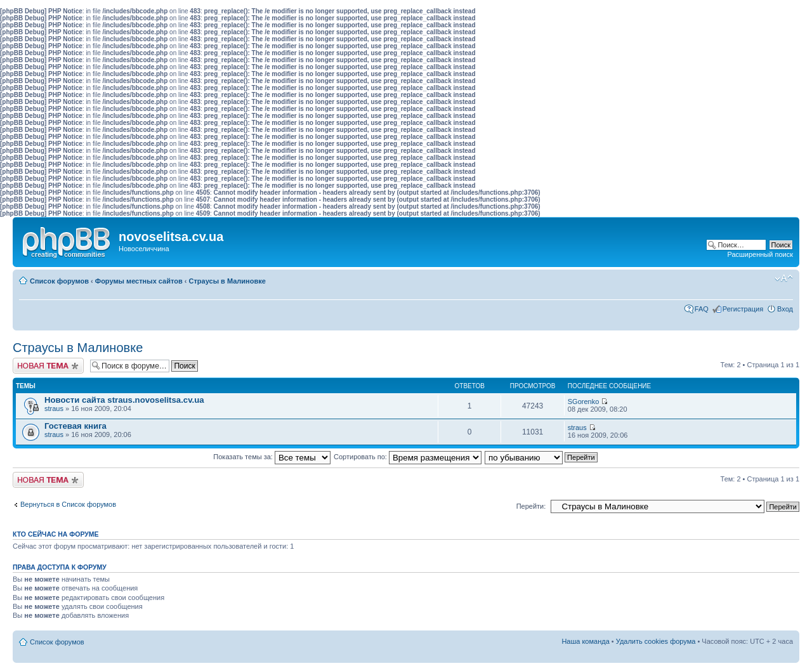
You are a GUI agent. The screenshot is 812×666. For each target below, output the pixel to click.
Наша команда (585, 641)
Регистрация (743, 309)
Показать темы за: (272, 457)
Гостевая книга (75, 426)
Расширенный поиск (760, 254)
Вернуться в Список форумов (68, 504)
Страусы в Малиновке (227, 281)
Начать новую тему (48, 366)
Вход (785, 309)
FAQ (702, 309)
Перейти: (531, 506)
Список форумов (59, 281)
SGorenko (584, 402)
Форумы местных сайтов (139, 281)
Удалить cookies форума (656, 641)
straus (54, 408)
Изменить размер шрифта (784, 278)
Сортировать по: (408, 457)
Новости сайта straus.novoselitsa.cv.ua (124, 400)
